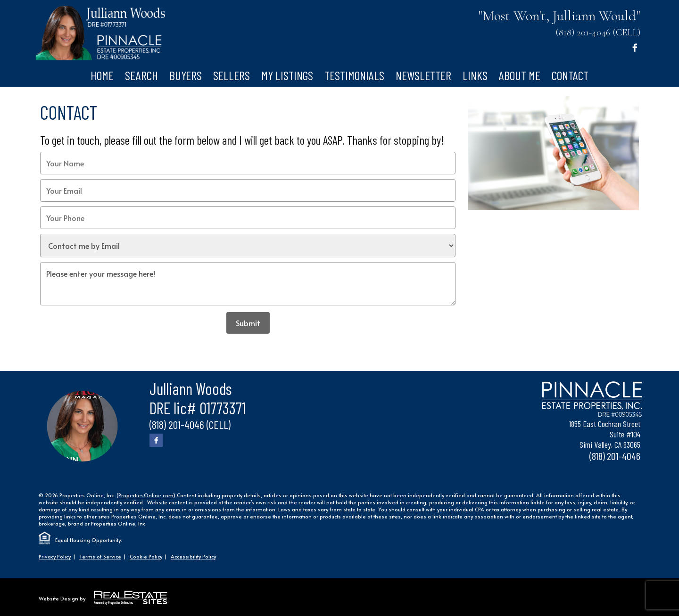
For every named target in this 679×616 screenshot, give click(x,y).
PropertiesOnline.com (146, 495)
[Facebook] (635, 47)
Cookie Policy (146, 556)
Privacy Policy (55, 556)
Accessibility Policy (193, 556)
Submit (248, 323)
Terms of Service (100, 556)
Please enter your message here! (248, 284)
